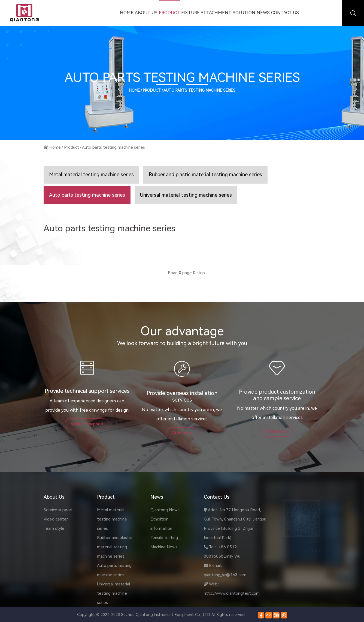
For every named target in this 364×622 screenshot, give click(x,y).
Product (169, 13)
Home (127, 13)
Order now (182, 433)
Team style (54, 528)
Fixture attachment (206, 13)
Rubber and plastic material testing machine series (205, 174)
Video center (56, 519)
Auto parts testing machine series (199, 90)
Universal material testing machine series (186, 195)
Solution (244, 13)
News (263, 13)
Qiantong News (165, 510)
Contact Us (285, 13)
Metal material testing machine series (91, 174)
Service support (58, 510)
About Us (146, 13)
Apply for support (87, 424)
